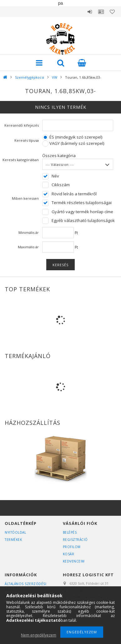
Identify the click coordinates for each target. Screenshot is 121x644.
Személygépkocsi (30, 77)
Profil (101, 12)
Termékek (13, 540)
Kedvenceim (74, 561)
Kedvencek (112, 12)
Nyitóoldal (15, 532)
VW (55, 77)
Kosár (69, 554)
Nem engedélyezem (39, 635)
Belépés (90, 12)
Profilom (72, 547)
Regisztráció (75, 540)
